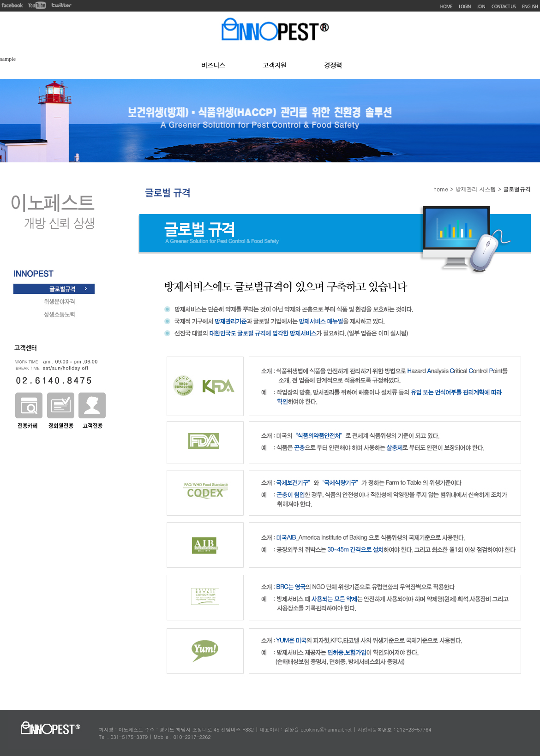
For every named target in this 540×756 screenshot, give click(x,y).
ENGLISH (530, 7)
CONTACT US (504, 7)
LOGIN (465, 7)
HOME (447, 7)
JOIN (481, 7)
